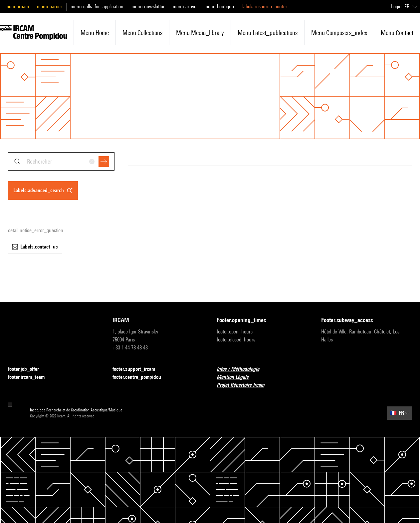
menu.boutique (219, 6)
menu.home (95, 33)
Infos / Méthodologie (242, 369)
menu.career (50, 6)
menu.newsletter (148, 6)
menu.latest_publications (268, 33)
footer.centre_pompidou (141, 377)
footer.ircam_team (30, 377)
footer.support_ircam (138, 369)
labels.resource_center (265, 6)
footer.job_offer (27, 369)
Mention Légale (237, 377)
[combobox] (61, 161)
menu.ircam (17, 6)
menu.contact (397, 33)
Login (396, 6)
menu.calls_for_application (97, 6)
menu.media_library (200, 33)
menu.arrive (185, 6)
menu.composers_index (339, 33)
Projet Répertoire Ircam (244, 385)
